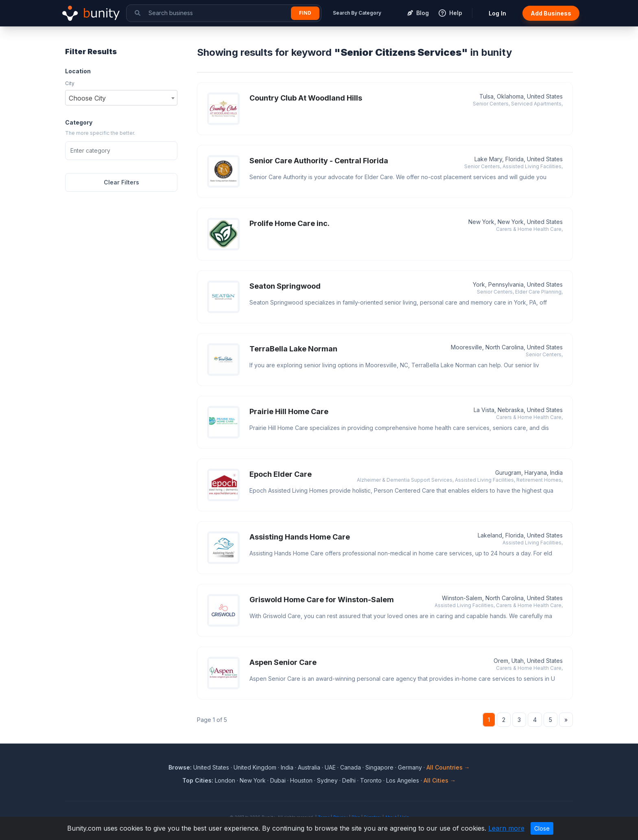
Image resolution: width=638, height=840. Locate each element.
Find (305, 13)
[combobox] (121, 98)
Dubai (278, 780)
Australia (309, 767)
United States (211, 767)
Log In (497, 13)
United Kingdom (255, 767)
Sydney (327, 780)
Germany (410, 767)
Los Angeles (403, 780)
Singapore (379, 767)
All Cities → (440, 780)
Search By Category (357, 13)
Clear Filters (121, 182)
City (70, 83)
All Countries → (448, 767)
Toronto (371, 780)
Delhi (349, 780)
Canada (351, 767)
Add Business (551, 13)
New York (253, 780)
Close (542, 828)
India (287, 767)
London (225, 780)
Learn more (506, 828)
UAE (330, 767)
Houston (301, 780)
